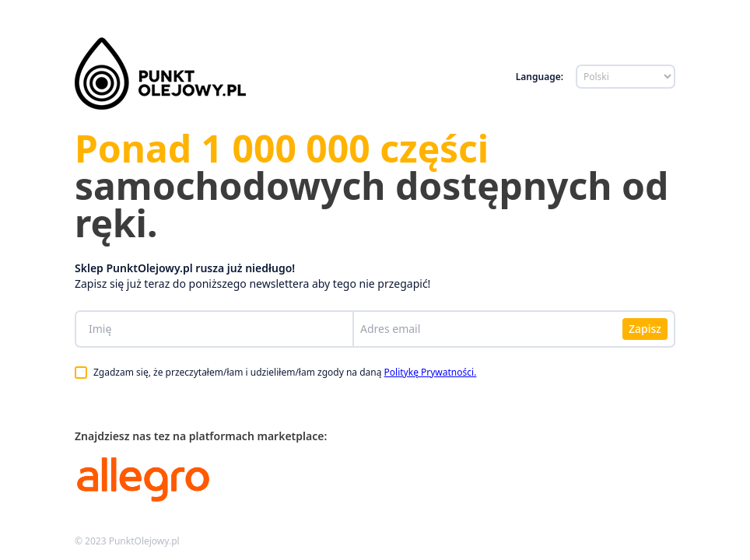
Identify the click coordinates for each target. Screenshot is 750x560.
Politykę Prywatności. (431, 372)
